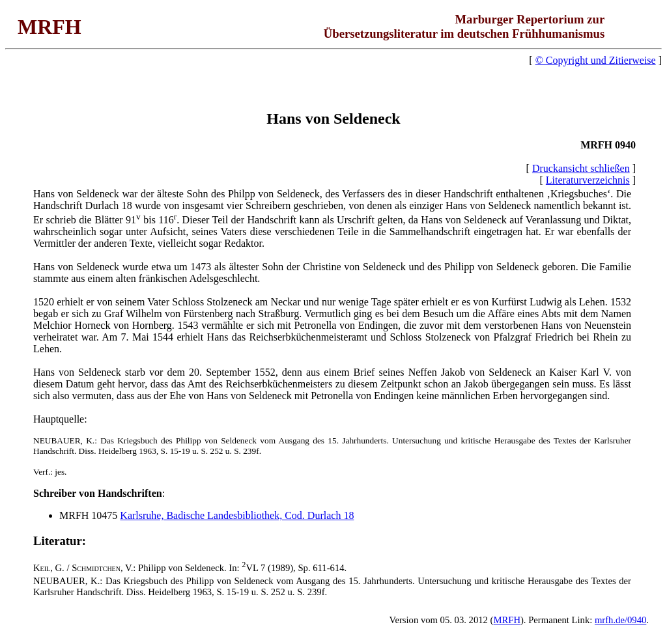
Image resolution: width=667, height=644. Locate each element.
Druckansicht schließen (581, 168)
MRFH (507, 620)
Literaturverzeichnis (588, 180)
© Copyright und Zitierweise (596, 60)
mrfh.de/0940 (620, 620)
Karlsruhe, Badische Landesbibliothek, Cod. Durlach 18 (237, 515)
